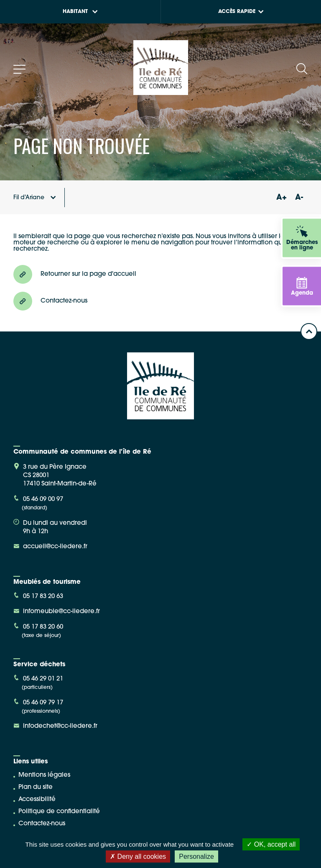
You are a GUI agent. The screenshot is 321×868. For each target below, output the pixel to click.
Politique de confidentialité (59, 812)
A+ (281, 198)
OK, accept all (271, 844)
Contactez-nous (42, 824)
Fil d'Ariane (35, 198)
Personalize (196, 856)
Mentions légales (44, 775)
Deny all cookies (138, 856)
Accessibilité (37, 800)
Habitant (80, 12)
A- (299, 198)
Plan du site (36, 787)
